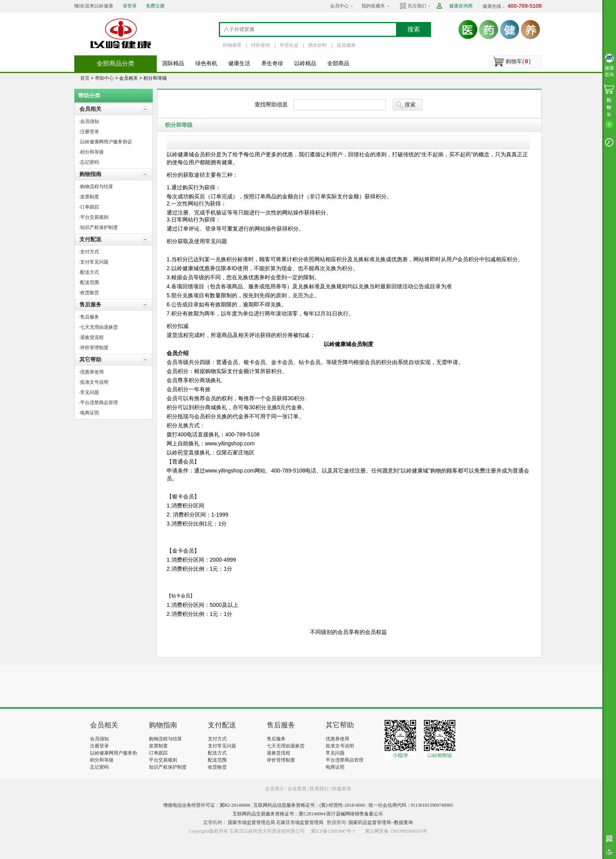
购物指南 (90, 174)
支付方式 (217, 739)
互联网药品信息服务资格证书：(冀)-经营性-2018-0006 (309, 805)
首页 (85, 78)
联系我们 (319, 789)
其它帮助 (90, 359)
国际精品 (173, 63)
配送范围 (217, 760)
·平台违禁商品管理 (98, 403)
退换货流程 (279, 753)
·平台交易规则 (94, 217)
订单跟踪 (158, 753)
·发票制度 (89, 197)
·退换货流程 (91, 337)
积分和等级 (102, 760)
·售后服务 (89, 317)
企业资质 (297, 789)
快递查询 (341, 789)
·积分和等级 (91, 152)
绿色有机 (206, 63)
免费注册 (155, 6)
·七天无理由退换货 (98, 327)
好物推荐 (232, 45)
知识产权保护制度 (168, 767)
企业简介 (275, 789)
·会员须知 (89, 121)
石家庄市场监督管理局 (300, 822)
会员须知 (99, 739)
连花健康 (346, 45)
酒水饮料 (317, 45)
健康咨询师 (461, 6)
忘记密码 (99, 767)
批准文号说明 (340, 746)
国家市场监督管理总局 (251, 822)
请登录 (130, 6)
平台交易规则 (163, 760)
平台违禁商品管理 (345, 760)
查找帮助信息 (271, 104)
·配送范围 (89, 282)
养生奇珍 (272, 63)
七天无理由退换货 (286, 746)
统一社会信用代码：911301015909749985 (411, 805)
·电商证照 (89, 413)
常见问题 (335, 753)
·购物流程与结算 (96, 187)
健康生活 (239, 63)
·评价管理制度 (94, 348)
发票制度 (158, 746)
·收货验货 (89, 293)
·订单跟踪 (89, 207)
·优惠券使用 (91, 372)
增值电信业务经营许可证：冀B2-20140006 (207, 805)
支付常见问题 (222, 746)
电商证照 (335, 767)
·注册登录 (89, 132)
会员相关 (90, 109)
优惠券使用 (337, 739)
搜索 (414, 29)
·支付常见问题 (94, 262)
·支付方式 (89, 252)
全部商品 (338, 63)
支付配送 (90, 239)
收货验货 (217, 767)
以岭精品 (305, 63)
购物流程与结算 (165, 739)
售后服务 (90, 304)
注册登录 (99, 746)
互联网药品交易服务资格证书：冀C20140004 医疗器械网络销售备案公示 (308, 814)
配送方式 (217, 753)
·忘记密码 (89, 162)
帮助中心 (104, 78)
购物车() (518, 61)
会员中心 (339, 6)
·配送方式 (89, 272)
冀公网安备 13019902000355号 (396, 831)
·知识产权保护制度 (98, 227)
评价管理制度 (281, 760)
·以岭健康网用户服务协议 (105, 142)
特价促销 (260, 45)
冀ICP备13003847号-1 (333, 831)
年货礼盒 (289, 45)
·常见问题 (89, 392)
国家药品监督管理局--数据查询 (381, 822)
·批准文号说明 (94, 382)
